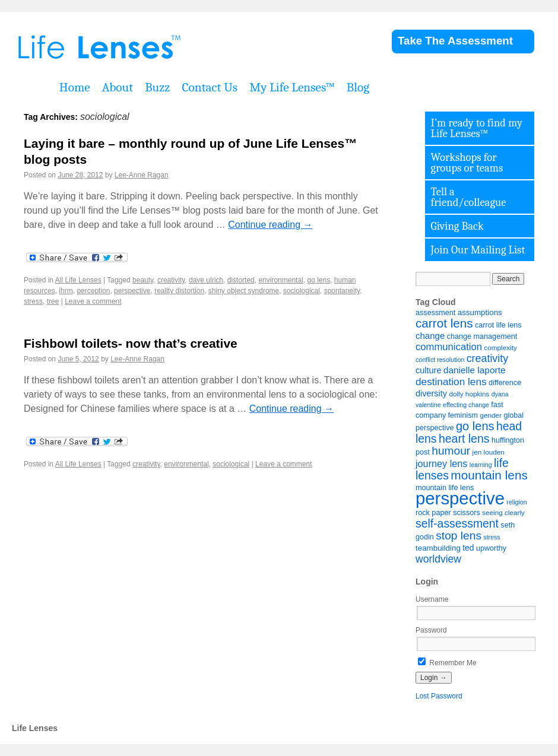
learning (481, 465)
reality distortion (179, 291)
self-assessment (457, 523)
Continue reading (270, 225)
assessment (435, 313)
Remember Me (447, 663)
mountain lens (489, 475)
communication (449, 347)
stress (33, 301)
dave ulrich (206, 280)
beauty (143, 280)
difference (505, 383)
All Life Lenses (78, 280)
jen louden (489, 452)
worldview (438, 559)
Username (432, 599)
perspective (132, 291)
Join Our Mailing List (478, 250)
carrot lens (444, 323)
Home (75, 87)
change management (482, 336)
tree (53, 301)
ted (468, 548)
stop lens (459, 536)
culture (428, 370)
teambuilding (438, 548)
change (430, 336)
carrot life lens (498, 325)
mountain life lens (445, 488)
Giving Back (457, 226)
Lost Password (439, 696)
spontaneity (342, 291)
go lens (318, 280)
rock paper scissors (448, 513)
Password (431, 630)
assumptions (480, 312)
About (118, 87)
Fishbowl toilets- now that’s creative (131, 343)
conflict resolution (440, 360)
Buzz (157, 87)
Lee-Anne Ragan (142, 175)
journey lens (441, 463)
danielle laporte (475, 370)
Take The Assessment (455, 41)
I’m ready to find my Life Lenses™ (477, 128)
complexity (500, 347)
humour (451, 451)
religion (516, 502)
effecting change (466, 405)
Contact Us (210, 87)
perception (93, 291)
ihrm (66, 291)
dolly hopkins (469, 394)
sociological (302, 291)
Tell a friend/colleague (469, 197)
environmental (280, 280)
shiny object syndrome (244, 291)
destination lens (451, 382)
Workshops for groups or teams (467, 163)
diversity (431, 393)
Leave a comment (93, 301)
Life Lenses (160, 47)
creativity (171, 280)
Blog (358, 87)
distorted (241, 280)
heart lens (464, 439)
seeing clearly (503, 512)
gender (491, 415)
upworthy (491, 548)
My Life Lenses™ (292, 87)
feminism (463, 415)
